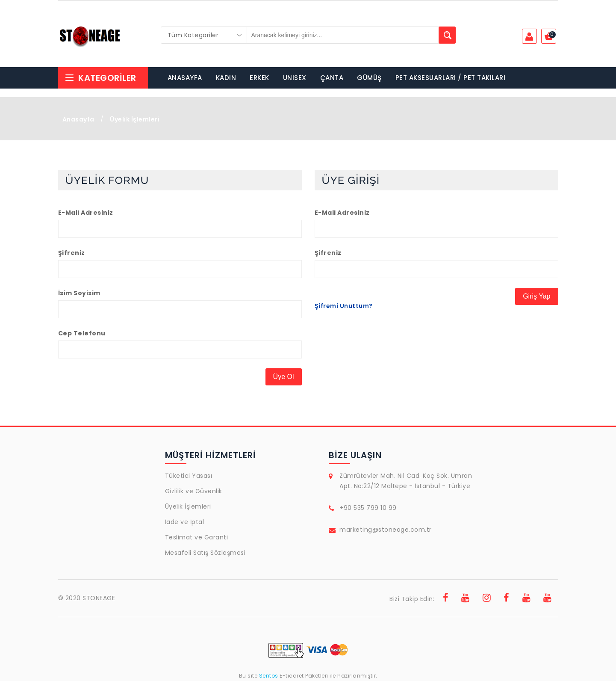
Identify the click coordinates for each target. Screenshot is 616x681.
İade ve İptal (185, 522)
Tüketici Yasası (189, 476)
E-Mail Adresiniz (86, 213)
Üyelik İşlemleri (188, 506)
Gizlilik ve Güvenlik (194, 491)
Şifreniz (72, 253)
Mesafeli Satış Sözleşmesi (205, 553)
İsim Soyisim (79, 293)
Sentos (268, 676)
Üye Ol (284, 377)
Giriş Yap (536, 296)
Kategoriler (100, 78)
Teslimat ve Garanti (197, 537)
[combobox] (204, 35)
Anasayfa (78, 119)
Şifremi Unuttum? (344, 306)
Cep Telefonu (82, 333)
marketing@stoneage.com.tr (386, 530)
